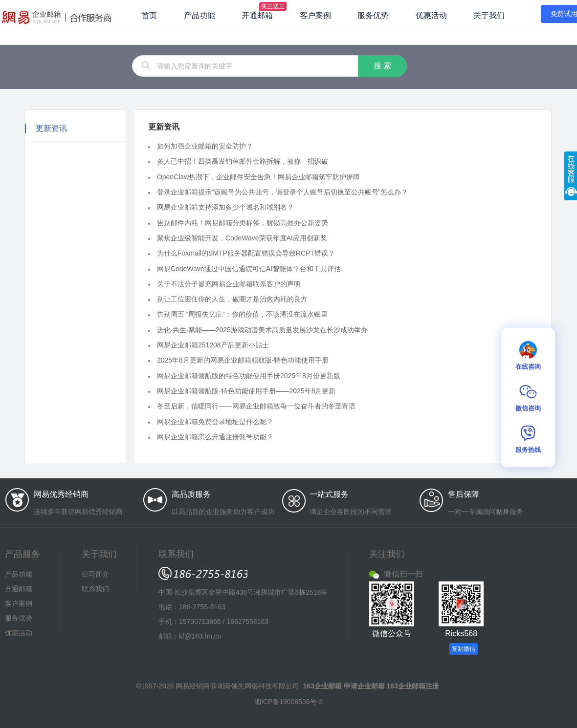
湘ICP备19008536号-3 (288, 702)
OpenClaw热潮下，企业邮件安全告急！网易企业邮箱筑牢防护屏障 (258, 176)
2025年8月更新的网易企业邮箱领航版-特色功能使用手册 (243, 360)
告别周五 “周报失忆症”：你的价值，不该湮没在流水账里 (242, 314)
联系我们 (95, 589)
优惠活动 (431, 15)
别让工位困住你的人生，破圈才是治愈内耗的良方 (232, 299)
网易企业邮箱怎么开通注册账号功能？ (215, 437)
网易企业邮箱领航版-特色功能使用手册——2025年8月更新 (246, 391)
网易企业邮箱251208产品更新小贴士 (213, 345)
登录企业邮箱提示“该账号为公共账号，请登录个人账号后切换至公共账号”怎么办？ (282, 192)
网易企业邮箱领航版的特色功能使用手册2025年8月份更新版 (249, 375)
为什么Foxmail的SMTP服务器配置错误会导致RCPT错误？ (246, 253)
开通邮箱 (257, 15)
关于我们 (489, 15)
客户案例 (315, 15)
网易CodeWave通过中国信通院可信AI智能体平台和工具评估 (249, 268)
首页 (149, 15)
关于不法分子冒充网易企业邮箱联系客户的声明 (229, 284)
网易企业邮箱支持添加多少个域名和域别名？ (225, 207)
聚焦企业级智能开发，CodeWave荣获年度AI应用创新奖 (242, 238)
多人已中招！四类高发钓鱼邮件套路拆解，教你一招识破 (243, 161)
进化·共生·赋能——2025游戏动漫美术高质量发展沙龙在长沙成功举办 (262, 330)
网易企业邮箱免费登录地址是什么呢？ (215, 421)
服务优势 (373, 15)
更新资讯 (51, 128)
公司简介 (95, 574)
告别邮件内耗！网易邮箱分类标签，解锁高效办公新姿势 (243, 222)
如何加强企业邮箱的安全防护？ (205, 146)
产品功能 (200, 15)
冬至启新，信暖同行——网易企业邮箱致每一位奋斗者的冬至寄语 (256, 406)
